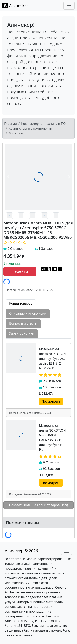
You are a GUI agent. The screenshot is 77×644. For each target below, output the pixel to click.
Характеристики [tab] (22, 333)
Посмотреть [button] (51, 401)
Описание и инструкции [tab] (28, 313)
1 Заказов (46, 249)
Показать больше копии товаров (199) (38, 505)
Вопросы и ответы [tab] (23, 323)
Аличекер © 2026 (21, 551)
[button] (8, 177)
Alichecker (15, 5)
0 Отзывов (15, 249)
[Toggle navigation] (69, 6)
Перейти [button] (20, 271)
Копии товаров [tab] (21, 303)
